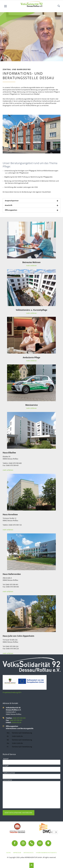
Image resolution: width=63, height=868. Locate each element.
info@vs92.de (16, 722)
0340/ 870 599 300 (19, 718)
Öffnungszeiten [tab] (11, 210)
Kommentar (8, 780)
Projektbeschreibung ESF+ (12, 692)
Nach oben (31, 865)
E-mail (6, 766)
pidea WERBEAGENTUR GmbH (31, 857)
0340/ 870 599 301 (16, 720)
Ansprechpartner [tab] (12, 201)
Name (6, 759)
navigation (5, 6)
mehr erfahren (31, 265)
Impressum (17, 853)
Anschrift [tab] (9, 205)
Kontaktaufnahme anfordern (18, 813)
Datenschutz (29, 853)
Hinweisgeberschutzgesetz (46, 853)
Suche (9, 853)
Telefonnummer (9, 773)
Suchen (59, 6)
